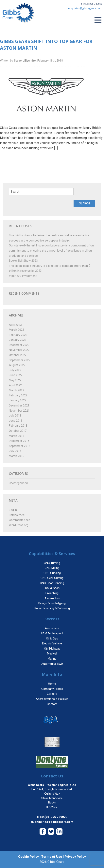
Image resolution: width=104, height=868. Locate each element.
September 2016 (20, 446)
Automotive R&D (52, 664)
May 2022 (15, 380)
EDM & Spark (52, 588)
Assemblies (52, 598)
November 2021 (19, 411)
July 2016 (15, 451)
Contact (52, 704)
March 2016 (17, 456)
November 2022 (19, 350)
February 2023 (18, 335)
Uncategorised (18, 483)
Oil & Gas (52, 639)
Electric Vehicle (52, 643)
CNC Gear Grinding (52, 583)
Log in (13, 510)
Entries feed (17, 515)
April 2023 (15, 325)
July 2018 (15, 416)
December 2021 (19, 405)
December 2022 (19, 345)
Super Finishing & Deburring (52, 608)
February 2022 (18, 395)
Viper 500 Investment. (23, 276)
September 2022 (20, 360)
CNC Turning (52, 563)
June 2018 (16, 421)
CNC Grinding (52, 573)
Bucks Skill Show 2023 (23, 261)
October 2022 (18, 355)
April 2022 (15, 385)
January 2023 (18, 340)
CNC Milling (52, 568)
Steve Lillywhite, (26, 61)
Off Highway (52, 649)
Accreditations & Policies (52, 699)
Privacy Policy (75, 857)
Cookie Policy (28, 857)
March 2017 (17, 436)
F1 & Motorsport (52, 633)
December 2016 (19, 441)
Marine (52, 659)
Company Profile (52, 689)
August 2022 (17, 365)
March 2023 (17, 330)
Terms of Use (52, 857)
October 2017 (18, 431)
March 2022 (17, 390)
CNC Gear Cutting (52, 578)
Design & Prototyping (52, 603)
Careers (52, 694)
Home (52, 684)
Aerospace (52, 628)
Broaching (52, 593)
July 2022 (15, 370)
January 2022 (18, 400)
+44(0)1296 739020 (92, 4)
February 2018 (18, 426)
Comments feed (20, 520)
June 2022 (16, 375)
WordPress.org (19, 525)
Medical (52, 654)
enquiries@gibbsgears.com (54, 822)
